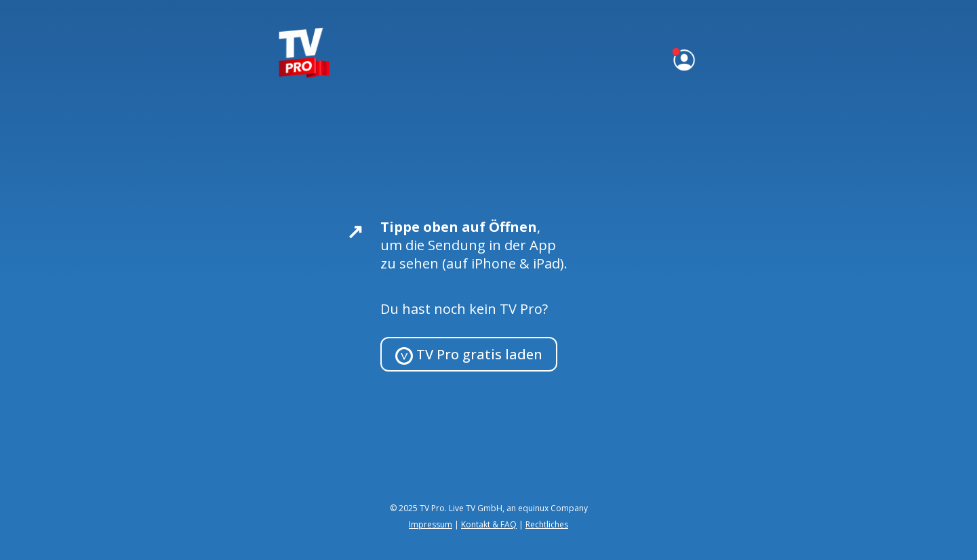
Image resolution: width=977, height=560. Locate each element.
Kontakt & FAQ (489, 524)
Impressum (431, 524)
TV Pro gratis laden (469, 355)
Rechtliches (547, 524)
